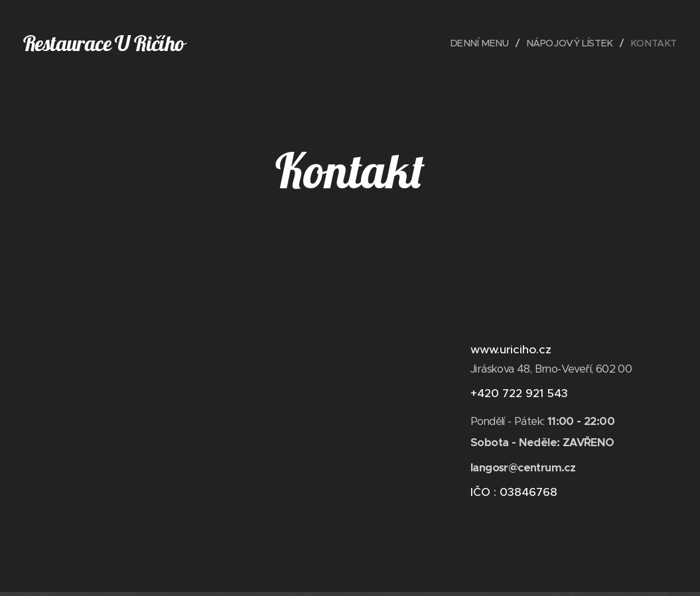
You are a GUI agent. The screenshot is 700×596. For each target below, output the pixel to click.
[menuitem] (476, 43)
